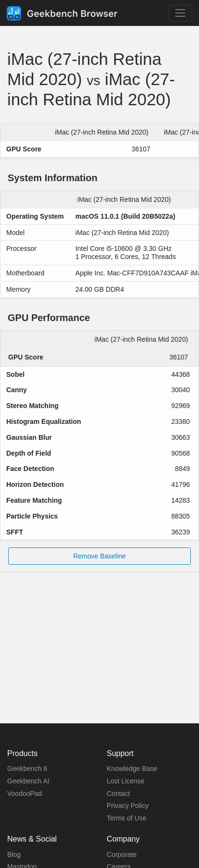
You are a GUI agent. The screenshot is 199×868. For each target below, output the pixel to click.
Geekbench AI (28, 781)
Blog (14, 855)
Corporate (122, 855)
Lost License (126, 781)
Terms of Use (126, 818)
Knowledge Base (132, 769)
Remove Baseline (99, 556)
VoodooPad (25, 794)
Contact (118, 794)
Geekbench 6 (27, 769)
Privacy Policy (128, 806)
